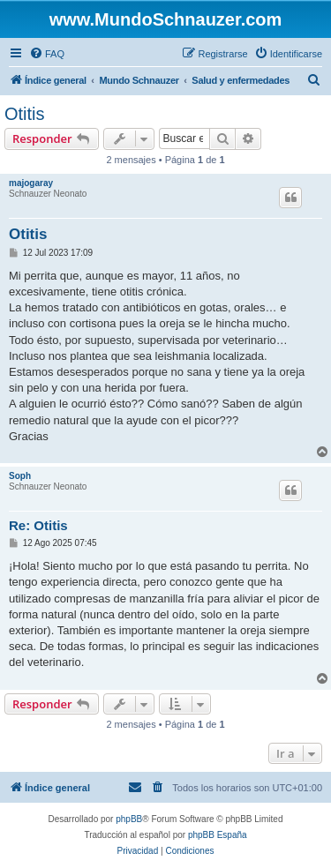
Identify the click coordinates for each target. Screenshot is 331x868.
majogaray (31, 183)
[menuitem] (47, 54)
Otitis (25, 114)
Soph (20, 476)
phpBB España (218, 835)
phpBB (129, 819)
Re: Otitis (38, 525)
